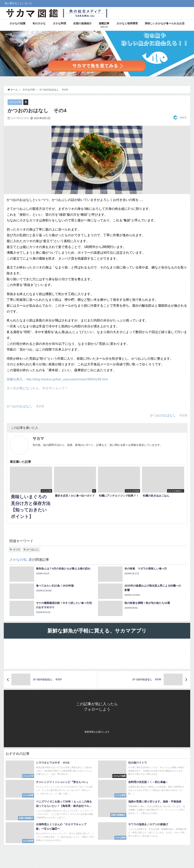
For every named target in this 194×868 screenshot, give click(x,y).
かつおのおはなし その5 (169, 415)
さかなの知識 (17, 23)
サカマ (183, 118)
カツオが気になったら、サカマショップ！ (37, 388)
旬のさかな (39, 23)
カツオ (17, 549)
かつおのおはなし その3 (25, 406)
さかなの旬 (15, 102)
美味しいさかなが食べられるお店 (165, 23)
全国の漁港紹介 (82, 23)
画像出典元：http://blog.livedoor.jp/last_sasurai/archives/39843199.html (58, 379)
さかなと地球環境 (127, 23)
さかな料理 (59, 23)
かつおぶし (33, 549)
